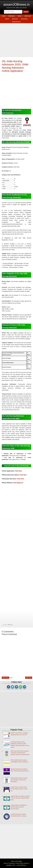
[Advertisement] (16, 40)
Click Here (19, 471)
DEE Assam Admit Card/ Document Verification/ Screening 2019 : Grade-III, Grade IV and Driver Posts (20, 753)
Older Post (29, 678)
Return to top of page (16, 861)
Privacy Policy (19, 863)
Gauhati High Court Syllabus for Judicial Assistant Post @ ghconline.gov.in (19, 807)
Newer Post (5, 678)
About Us (6, 863)
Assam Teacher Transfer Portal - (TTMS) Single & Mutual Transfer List (19, 789)
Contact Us (26, 863)
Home (11, 678)
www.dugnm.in (18, 483)
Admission (10, 625)
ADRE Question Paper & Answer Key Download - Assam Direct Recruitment (19, 780)
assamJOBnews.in (16, 5)
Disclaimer (12, 863)
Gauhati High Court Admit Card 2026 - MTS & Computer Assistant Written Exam (20, 798)
